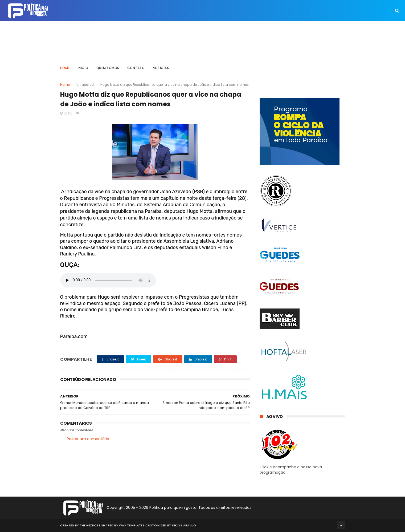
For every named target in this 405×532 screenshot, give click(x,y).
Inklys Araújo (184, 525)
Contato (136, 68)
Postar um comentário (88, 439)
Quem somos (108, 68)
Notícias (161, 68)
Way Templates (132, 525)
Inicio (83, 68)
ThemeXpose (90, 525)
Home (65, 68)
